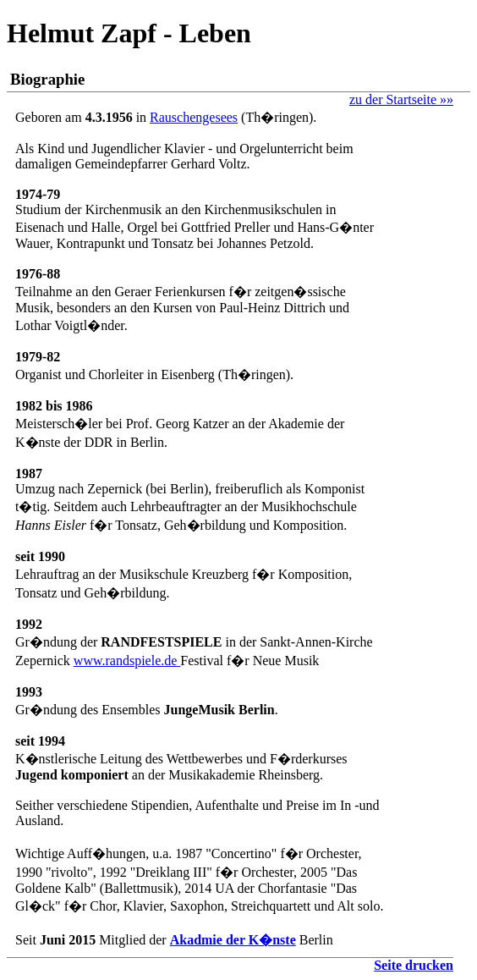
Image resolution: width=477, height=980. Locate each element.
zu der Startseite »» (401, 99)
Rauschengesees (194, 117)
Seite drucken (414, 965)
